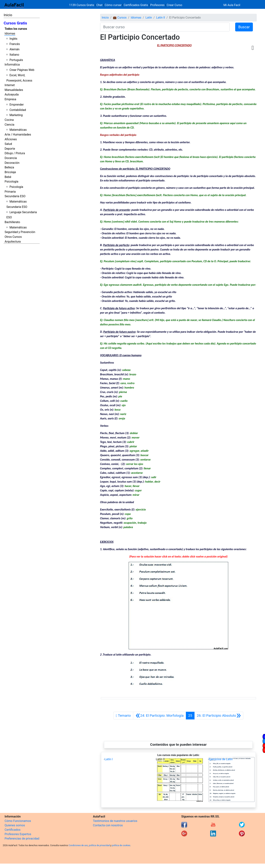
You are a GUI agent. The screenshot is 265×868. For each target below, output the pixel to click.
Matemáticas (18, 130)
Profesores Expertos (18, 834)
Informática (12, 65)
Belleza (9, 167)
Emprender (17, 105)
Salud (8, 144)
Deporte (10, 149)
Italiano (14, 55)
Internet (10, 85)
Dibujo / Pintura (15, 153)
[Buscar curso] (165, 27)
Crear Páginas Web (22, 70)
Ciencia (9, 125)
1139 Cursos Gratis (82, 5)
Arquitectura (13, 242)
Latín (149, 18)
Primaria (10, 192)
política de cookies (121, 845)
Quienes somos (15, 825)
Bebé (8, 177)
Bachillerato (12, 222)
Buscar (244, 27)
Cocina (9, 120)
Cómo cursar (113, 5)
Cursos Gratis (15, 23)
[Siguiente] (219, 716)
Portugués (16, 60)
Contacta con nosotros (108, 825)
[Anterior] (160, 716)
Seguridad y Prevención (20, 232)
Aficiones (11, 139)
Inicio (8, 15)
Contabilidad (18, 110)
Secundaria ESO (15, 196)
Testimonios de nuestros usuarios (115, 821)
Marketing (16, 115)
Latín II (160, 18)
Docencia (11, 158)
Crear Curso (174, 5)
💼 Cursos (120, 18)
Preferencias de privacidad (22, 839)
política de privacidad (99, 845)
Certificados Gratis (136, 5)
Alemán (14, 49)
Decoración (12, 163)
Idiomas (10, 34)
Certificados (13, 830)
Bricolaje (10, 172)
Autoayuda (12, 94)
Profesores (157, 5)
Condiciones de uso (78, 845)
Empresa (10, 99)
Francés (15, 44)
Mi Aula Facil (232, 5)
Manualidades (14, 90)
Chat (99, 5)
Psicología (11, 182)
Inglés (13, 39)
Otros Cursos (13, 237)
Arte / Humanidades (18, 135)
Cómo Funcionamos (18, 821)
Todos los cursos (16, 29)
